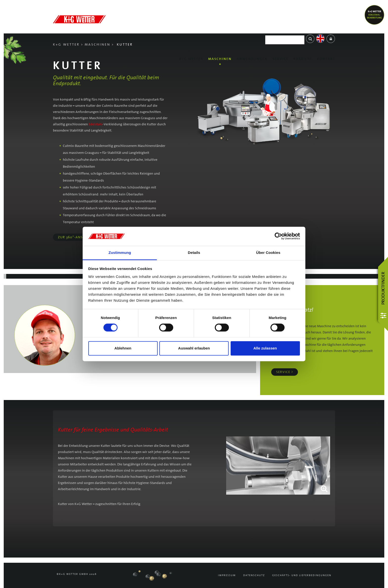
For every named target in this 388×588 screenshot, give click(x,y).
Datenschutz (254, 575)
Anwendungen (252, 30)
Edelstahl (96, 124)
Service (281, 30)
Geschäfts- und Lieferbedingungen (302, 575)
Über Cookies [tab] (268, 253)
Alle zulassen (265, 348)
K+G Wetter (191, 30)
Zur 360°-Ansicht (74, 237)
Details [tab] (194, 253)
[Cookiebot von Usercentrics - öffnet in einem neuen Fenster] (278, 236)
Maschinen (220, 30)
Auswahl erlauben (194, 348)
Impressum (227, 575)
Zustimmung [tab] (120, 253)
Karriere (303, 30)
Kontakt (326, 30)
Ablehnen (123, 348)
